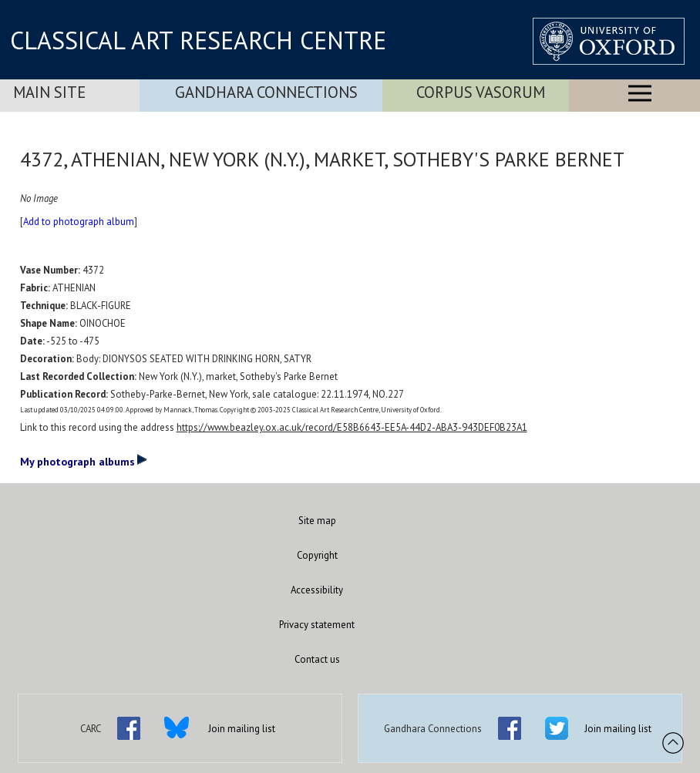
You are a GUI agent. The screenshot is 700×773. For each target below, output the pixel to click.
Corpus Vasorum (481, 92)
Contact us (317, 659)
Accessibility (317, 590)
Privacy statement (317, 625)
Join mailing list (242, 729)
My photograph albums (84, 461)
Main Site (49, 92)
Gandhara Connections (266, 92)
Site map (317, 521)
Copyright (317, 555)
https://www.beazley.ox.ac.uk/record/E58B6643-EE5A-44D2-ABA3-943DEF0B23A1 (352, 427)
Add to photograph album (79, 222)
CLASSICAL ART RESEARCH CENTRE (198, 40)
